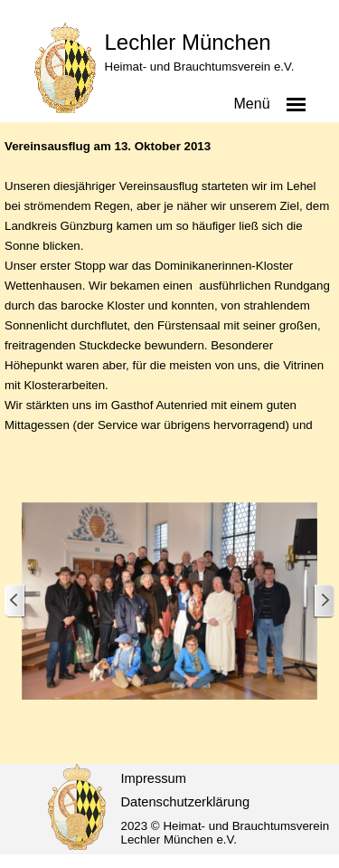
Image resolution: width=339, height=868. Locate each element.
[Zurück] (15, 601)
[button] (169, 602)
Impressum (154, 778)
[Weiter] (324, 601)
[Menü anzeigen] (297, 104)
